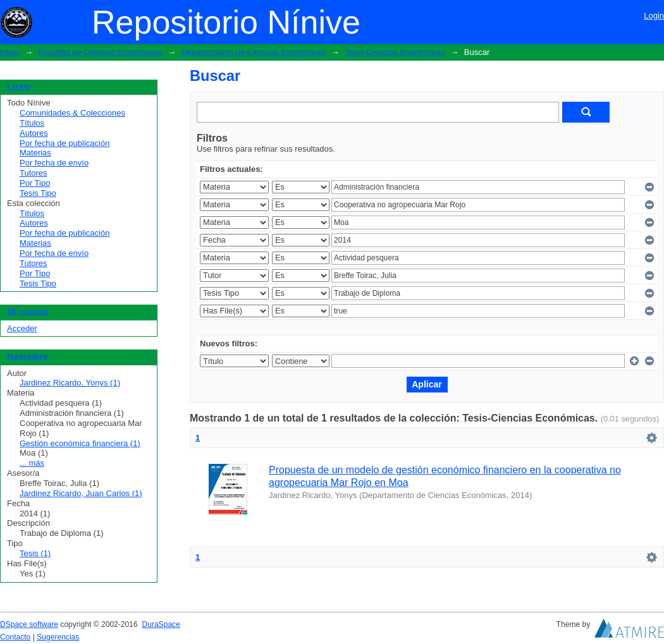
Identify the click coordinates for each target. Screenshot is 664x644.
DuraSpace (161, 624)
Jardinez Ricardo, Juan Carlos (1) (81, 493)
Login (654, 15)
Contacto (15, 637)
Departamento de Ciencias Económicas (254, 52)
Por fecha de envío (54, 163)
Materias (35, 153)
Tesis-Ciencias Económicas (395, 52)
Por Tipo (35, 183)
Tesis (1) (35, 553)
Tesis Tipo (38, 193)
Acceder (22, 328)
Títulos (32, 123)
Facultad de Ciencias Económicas (101, 52)
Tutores (34, 173)
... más (32, 463)
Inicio (9, 52)
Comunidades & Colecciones (72, 113)
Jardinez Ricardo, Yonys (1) (70, 383)
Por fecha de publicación (65, 143)
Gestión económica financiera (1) (80, 443)
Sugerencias (58, 637)
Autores (34, 133)
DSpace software (29, 624)
